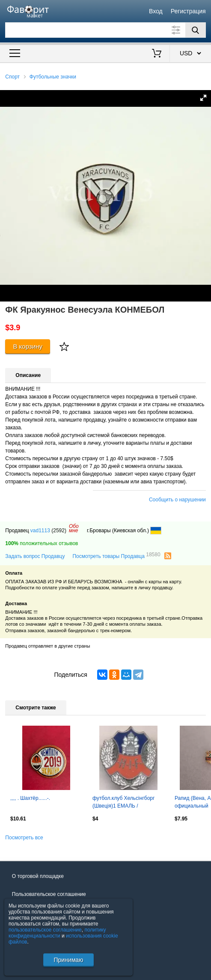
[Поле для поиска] (105, 30)
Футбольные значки (53, 77)
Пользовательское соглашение (49, 894)
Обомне (74, 528)
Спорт (12, 77)
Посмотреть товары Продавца (116, 556)
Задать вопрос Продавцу (35, 556)
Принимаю (68, 960)
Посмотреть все (24, 838)
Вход (156, 11)
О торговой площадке (38, 876)
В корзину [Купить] (28, 346)
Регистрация (188, 11)
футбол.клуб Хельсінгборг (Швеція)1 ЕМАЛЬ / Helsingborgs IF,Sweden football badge (123, 803)
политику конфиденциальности (57, 933)
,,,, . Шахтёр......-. (30, 798)
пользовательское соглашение (45, 930)
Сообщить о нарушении (177, 500)
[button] (203, 98)
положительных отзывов (42, 543)
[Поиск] (196, 30)
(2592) (59, 531)
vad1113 (40, 531)
